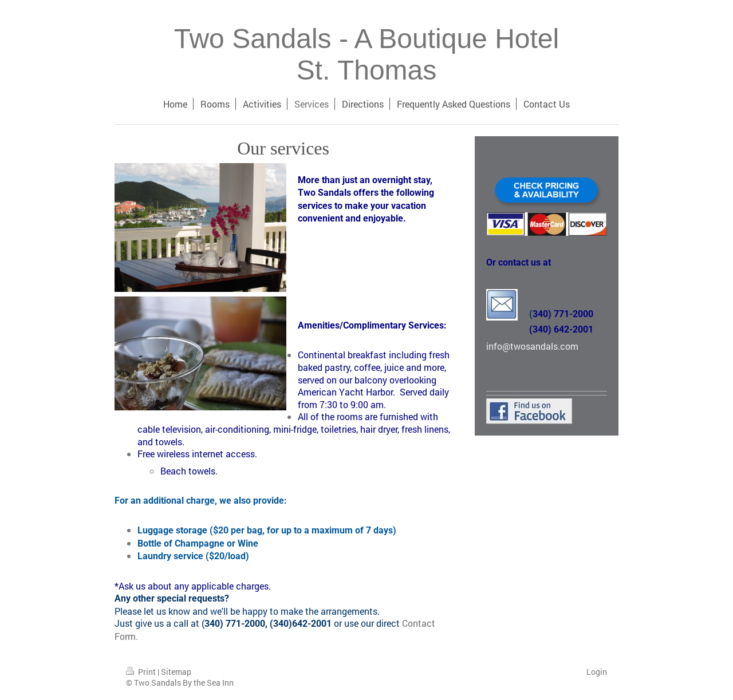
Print (142, 672)
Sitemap (176, 672)
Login (597, 672)
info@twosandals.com (532, 346)
